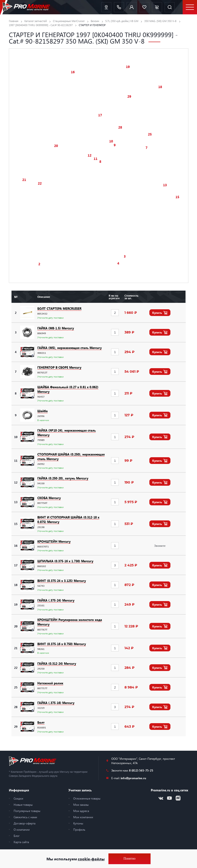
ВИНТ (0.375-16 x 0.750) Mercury (62, 644)
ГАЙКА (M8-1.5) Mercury (56, 328)
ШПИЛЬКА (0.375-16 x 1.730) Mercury (65, 561)
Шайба (42, 411)
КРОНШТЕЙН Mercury (54, 541)
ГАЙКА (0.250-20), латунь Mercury (63, 478)
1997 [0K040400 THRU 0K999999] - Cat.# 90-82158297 (41, 25)
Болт (41, 722)
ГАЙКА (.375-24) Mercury (56, 600)
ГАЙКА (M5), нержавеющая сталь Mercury (70, 348)
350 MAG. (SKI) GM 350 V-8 (160, 21)
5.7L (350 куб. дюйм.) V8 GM (122, 21)
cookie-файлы (91, 859)
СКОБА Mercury (49, 498)
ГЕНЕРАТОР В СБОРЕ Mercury (59, 367)
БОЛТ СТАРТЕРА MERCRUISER (59, 308)
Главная (14, 21)
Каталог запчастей (36, 21)
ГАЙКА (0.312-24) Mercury (57, 663)
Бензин (95, 21)
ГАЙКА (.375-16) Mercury (56, 703)
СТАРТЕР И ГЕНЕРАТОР (92, 25)
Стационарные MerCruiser (69, 21)
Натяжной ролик (50, 683)
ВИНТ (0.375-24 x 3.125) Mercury (62, 581)
